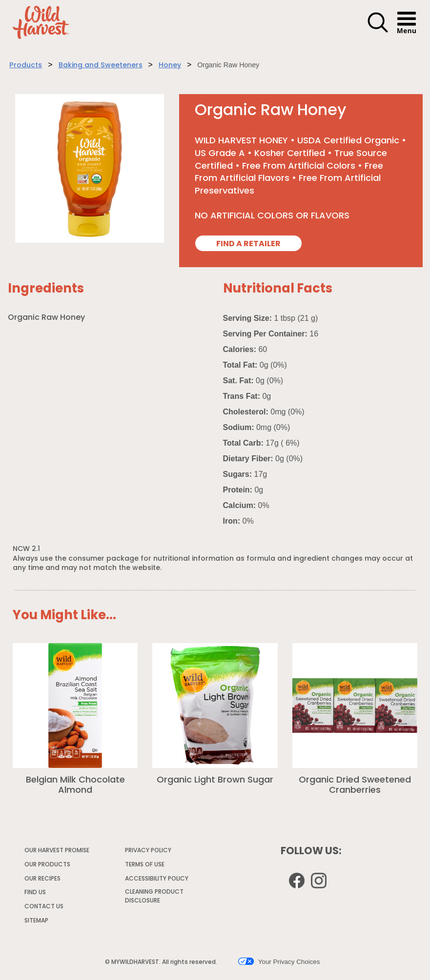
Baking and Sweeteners (101, 66)
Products (26, 66)
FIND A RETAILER (248, 244)
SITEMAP (36, 921)
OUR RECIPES (42, 879)
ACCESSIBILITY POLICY (157, 881)
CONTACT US (44, 907)
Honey (170, 66)
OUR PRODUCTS (47, 865)
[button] (378, 31)
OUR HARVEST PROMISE (57, 851)
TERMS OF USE (145, 866)
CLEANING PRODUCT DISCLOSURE (154, 898)
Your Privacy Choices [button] (279, 961)
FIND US (35, 893)
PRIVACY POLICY (149, 852)
